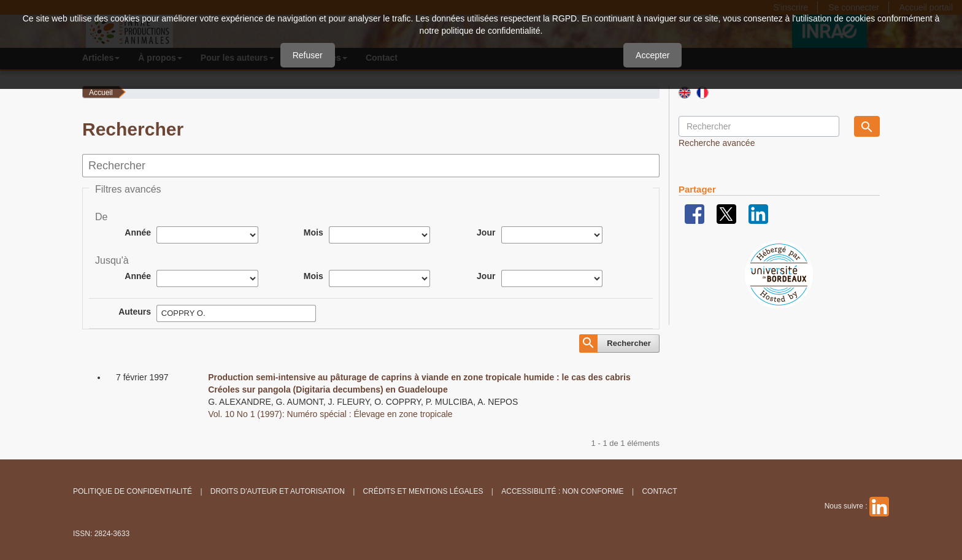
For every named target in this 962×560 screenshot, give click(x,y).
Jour (486, 232)
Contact (659, 491)
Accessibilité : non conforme (562, 491)
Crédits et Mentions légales (423, 491)
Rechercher (629, 343)
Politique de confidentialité (133, 491)
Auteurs (135, 312)
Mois (314, 232)
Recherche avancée (717, 143)
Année (138, 232)
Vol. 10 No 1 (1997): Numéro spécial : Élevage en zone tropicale (330, 414)
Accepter (652, 55)
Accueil (101, 93)
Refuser (308, 55)
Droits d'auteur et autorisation (278, 491)
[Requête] (759, 126)
